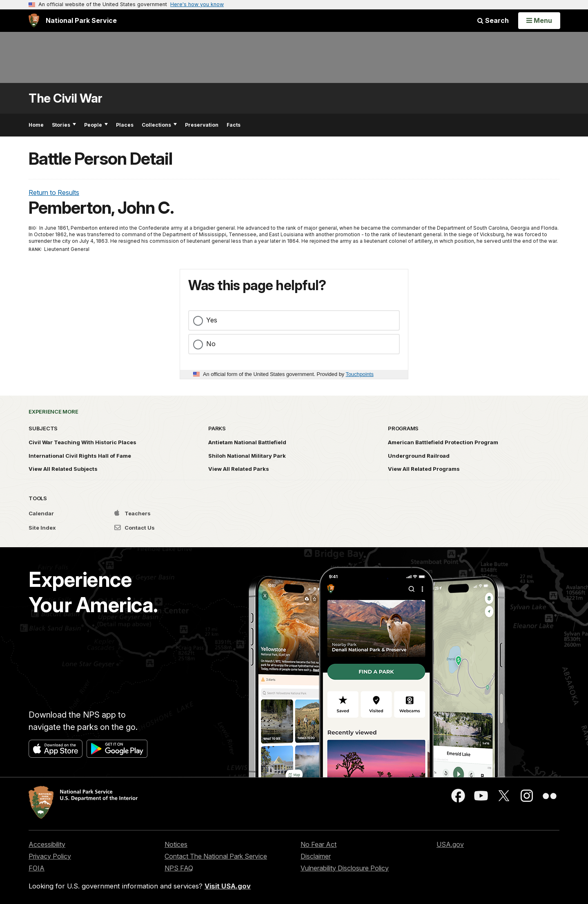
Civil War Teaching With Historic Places (82, 442)
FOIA (37, 868)
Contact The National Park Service (216, 856)
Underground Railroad (419, 456)
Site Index (42, 528)
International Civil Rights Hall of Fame (80, 456)
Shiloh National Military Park (247, 456)
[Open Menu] (539, 20)
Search (493, 20)
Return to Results (54, 192)
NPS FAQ (179, 868)
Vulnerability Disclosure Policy (345, 868)
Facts (234, 125)
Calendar (41, 513)
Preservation (202, 125)
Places (125, 125)
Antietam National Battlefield (247, 442)
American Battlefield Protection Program (443, 442)
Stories (64, 125)
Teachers (133, 513)
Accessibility (47, 844)
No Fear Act (318, 844)
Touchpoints (360, 374)
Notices (176, 844)
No (211, 344)
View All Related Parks (239, 469)
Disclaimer (316, 856)
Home (36, 125)
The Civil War (66, 98)
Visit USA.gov (228, 886)
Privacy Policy (50, 856)
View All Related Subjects (63, 469)
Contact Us (135, 528)
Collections (159, 125)
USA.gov (450, 844)
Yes (212, 320)
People (96, 125)
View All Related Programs (424, 469)
